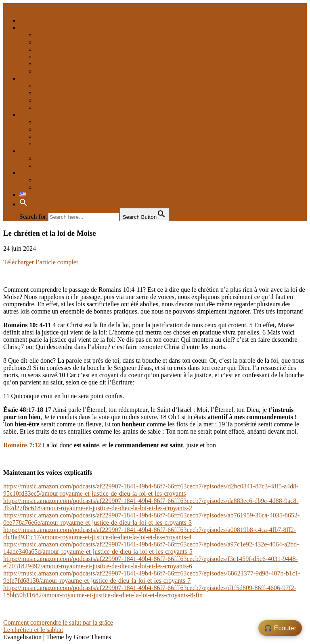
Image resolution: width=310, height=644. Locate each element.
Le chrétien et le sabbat (33, 630)
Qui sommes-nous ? (61, 187)
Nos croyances (54, 57)
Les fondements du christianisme (78, 35)
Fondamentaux (39, 28)
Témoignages (53, 144)
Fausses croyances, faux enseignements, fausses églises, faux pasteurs (126, 86)
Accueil (29, 20)
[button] (23, 204)
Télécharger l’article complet (41, 262)
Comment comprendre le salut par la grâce (58, 622)
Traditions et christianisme (70, 93)
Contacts (47, 180)
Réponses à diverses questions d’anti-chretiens (96, 136)
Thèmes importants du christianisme (82, 49)
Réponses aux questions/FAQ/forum (82, 122)
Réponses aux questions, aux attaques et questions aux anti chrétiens (108, 115)
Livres (44, 64)
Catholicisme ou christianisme (75, 100)
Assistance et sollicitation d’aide (61, 151)
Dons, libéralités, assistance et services (86, 165)
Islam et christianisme (64, 107)
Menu (11, 7)
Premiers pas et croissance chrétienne (84, 42)
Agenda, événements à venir (72, 71)
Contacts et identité (44, 173)
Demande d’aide (57, 158)
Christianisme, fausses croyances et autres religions (86, 78)
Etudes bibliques (57, 129)
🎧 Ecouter (280, 628)
